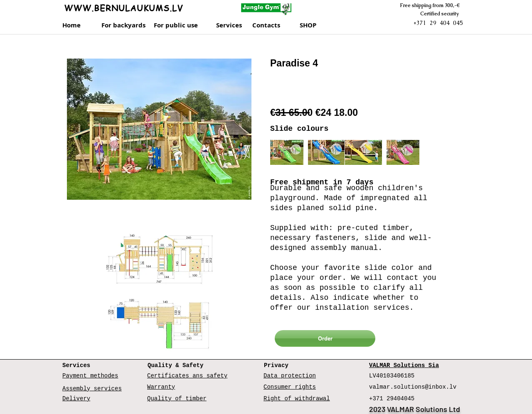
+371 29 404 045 (438, 23)
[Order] (325, 338)
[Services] (232, 25)
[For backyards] (123, 25)
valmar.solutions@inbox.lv (413, 387)
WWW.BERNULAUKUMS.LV (123, 8)
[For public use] (178, 25)
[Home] (75, 25)
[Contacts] (274, 25)
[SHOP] (318, 25)
